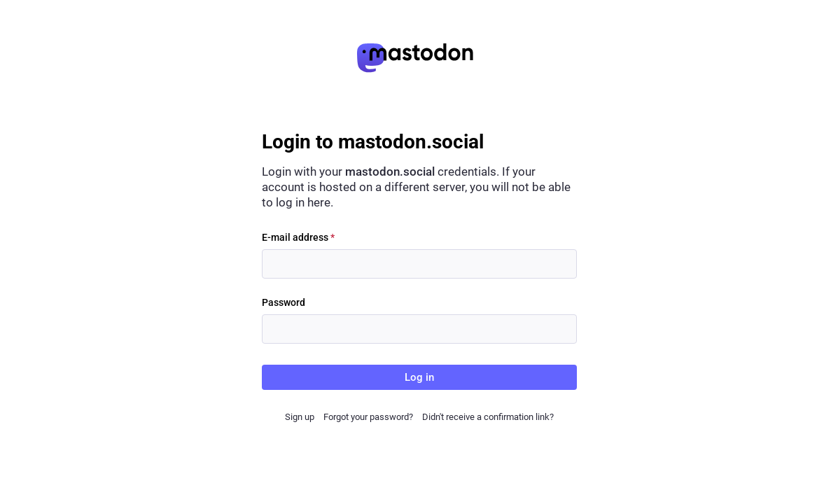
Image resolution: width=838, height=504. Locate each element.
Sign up (300, 417)
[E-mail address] (419, 264)
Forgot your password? (368, 417)
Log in (419, 377)
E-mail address (298, 237)
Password (284, 302)
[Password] (419, 329)
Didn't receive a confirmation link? (488, 417)
